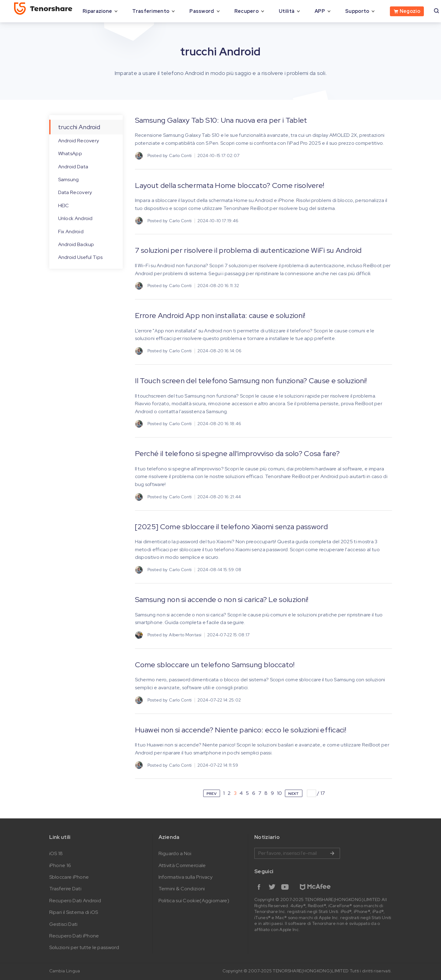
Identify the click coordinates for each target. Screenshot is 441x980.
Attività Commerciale (182, 865)
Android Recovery (79, 141)
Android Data (73, 167)
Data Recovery (75, 192)
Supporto (357, 11)
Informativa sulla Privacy (186, 877)
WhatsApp (70, 153)
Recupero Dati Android (75, 901)
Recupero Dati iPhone (74, 936)
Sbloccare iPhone (69, 877)
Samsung (69, 180)
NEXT (293, 794)
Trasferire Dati (65, 889)
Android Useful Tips (80, 257)
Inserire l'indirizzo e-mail (297, 853)
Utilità (287, 11)
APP (320, 11)
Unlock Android (75, 218)
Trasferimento (151, 11)
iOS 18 (56, 853)
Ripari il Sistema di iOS (74, 912)
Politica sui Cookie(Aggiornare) (194, 901)
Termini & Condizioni (182, 889)
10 (280, 793)
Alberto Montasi (185, 635)
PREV (212, 794)
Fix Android (71, 232)
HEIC (64, 206)
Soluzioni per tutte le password (84, 947)
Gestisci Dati (64, 924)
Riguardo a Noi (175, 853)
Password (202, 11)
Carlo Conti (180, 155)
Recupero (247, 11)
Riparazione (97, 11)
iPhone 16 (60, 865)
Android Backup (76, 244)
